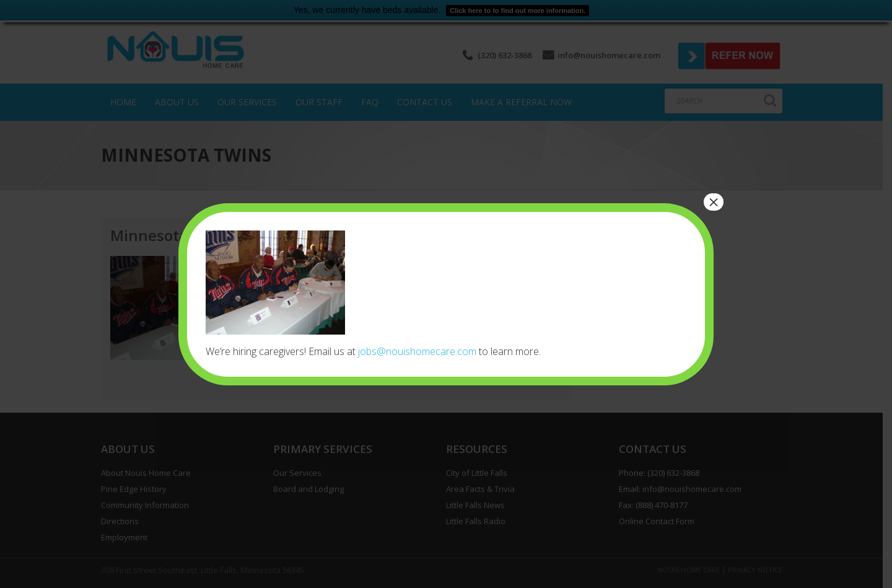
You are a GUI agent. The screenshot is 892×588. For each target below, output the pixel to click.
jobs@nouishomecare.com (417, 351)
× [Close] (714, 202)
